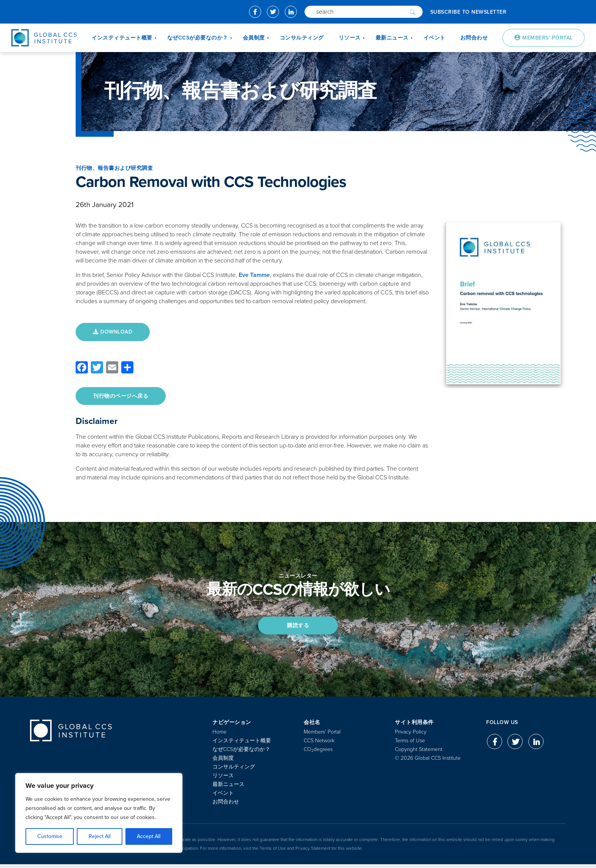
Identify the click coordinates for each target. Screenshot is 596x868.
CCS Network (319, 744)
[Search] (353, 12)
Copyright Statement (419, 753)
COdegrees (318, 753)
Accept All (149, 836)
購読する (298, 628)
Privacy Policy (411, 736)
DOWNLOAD (114, 332)
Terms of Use (410, 744)
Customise (50, 836)
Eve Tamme (254, 275)
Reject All (100, 836)
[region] (99, 813)
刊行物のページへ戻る (122, 397)
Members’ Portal (322, 736)
